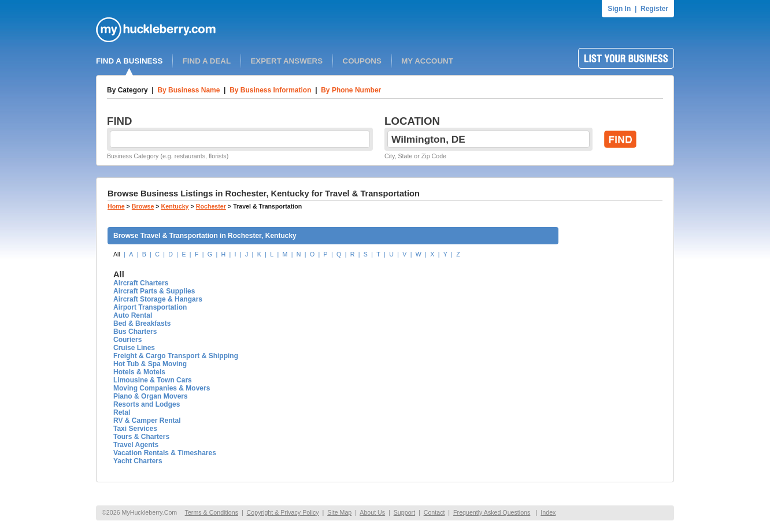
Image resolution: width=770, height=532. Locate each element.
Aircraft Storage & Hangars (158, 299)
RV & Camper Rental (147, 421)
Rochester (211, 206)
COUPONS (362, 61)
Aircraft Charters (141, 283)
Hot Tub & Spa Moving (150, 364)
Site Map (339, 512)
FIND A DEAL (207, 61)
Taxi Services (135, 429)
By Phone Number (351, 90)
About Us (372, 512)
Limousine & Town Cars (153, 380)
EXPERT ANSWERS (286, 61)
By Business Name (188, 90)
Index (548, 512)
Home (116, 206)
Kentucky (175, 206)
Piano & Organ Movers (151, 396)
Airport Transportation (150, 307)
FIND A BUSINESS (129, 61)
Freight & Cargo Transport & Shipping (176, 356)
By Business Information (270, 90)
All (117, 254)
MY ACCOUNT (427, 61)
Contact (434, 512)
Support (404, 512)
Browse (143, 206)
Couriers (127, 340)
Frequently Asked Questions (492, 512)
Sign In (619, 9)
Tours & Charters (141, 437)
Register (654, 9)
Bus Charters (135, 332)
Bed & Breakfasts (142, 323)
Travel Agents (136, 445)
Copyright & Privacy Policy (283, 512)
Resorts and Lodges (147, 404)
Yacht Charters (138, 461)
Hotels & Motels (139, 372)
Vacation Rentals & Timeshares (165, 453)
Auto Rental (133, 315)
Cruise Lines (134, 348)
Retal (122, 412)
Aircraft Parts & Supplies (154, 291)
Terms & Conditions (212, 512)
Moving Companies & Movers (162, 388)
